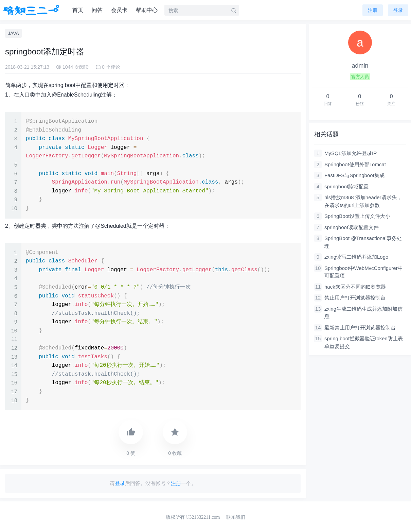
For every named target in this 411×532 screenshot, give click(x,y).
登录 (120, 483)
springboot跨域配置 (346, 186)
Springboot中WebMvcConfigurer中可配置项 (364, 272)
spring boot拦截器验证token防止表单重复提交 (364, 342)
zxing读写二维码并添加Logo (356, 257)
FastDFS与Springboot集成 (354, 175)
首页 (78, 10)
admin (360, 66)
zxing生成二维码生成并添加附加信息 (363, 313)
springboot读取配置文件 (352, 227)
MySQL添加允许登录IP (351, 153)
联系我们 (236, 517)
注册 (373, 10)
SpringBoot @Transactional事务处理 (363, 242)
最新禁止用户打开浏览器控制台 (360, 328)
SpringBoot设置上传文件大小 (357, 216)
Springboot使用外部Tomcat (355, 164)
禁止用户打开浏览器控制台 (355, 298)
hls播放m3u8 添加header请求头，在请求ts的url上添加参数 (363, 201)
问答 (97, 10)
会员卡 (119, 10)
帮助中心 (147, 10)
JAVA (13, 33)
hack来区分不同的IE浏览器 (355, 287)
